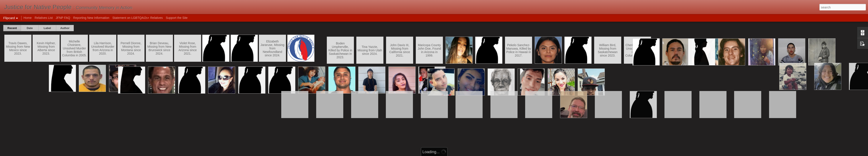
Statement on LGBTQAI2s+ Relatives (138, 18)
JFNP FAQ (63, 18)
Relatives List (44, 18)
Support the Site (177, 18)
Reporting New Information (91, 18)
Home (27, 18)
